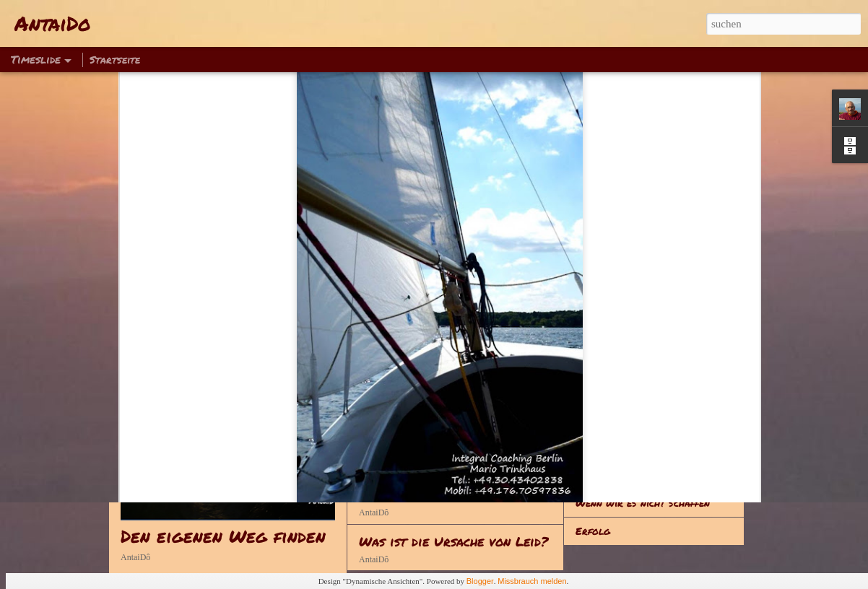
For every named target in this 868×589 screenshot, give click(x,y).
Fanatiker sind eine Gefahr (641, 446)
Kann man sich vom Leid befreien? (466, 494)
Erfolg (593, 531)
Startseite (115, 59)
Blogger (480, 581)
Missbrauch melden (532, 581)
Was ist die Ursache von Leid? (453, 541)
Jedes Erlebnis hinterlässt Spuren (660, 474)
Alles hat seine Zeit (625, 418)
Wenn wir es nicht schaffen (643, 502)
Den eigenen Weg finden (223, 536)
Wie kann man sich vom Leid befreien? (480, 448)
